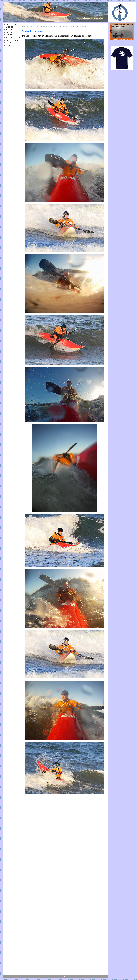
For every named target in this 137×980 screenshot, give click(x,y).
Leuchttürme (69, 26)
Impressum (82, 26)
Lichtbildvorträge (39, 26)
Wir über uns (55, 26)
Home (25, 26)
